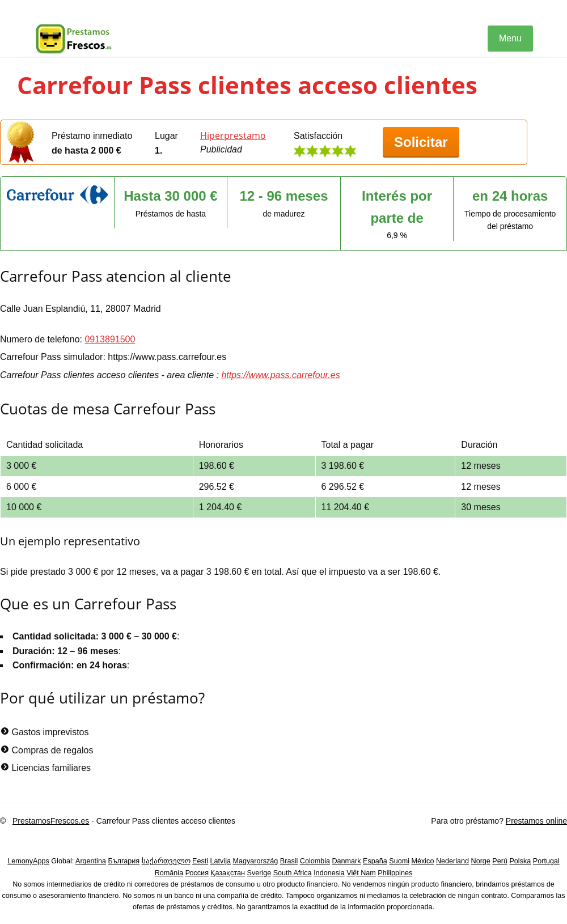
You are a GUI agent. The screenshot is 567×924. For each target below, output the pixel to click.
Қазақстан (228, 873)
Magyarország (256, 861)
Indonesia (329, 873)
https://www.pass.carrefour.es (280, 375)
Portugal (546, 861)
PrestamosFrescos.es (51, 821)
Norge (481, 861)
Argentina (91, 861)
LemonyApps (28, 861)
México (423, 861)
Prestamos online (536, 821)
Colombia (315, 861)
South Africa (293, 873)
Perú (500, 861)
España (375, 861)
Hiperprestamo (233, 135)
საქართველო (166, 861)
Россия (197, 873)
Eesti (200, 861)
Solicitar (421, 142)
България (124, 861)
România (169, 873)
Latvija (221, 861)
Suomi (399, 861)
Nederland (452, 861)
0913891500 (110, 339)
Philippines (395, 873)
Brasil (289, 861)
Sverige (259, 873)
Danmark (347, 861)
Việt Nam (361, 873)
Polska (520, 861)
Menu (510, 38)
